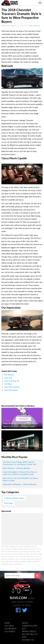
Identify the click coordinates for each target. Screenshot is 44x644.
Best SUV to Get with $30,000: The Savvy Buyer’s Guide (20, 479)
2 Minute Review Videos (14, 498)
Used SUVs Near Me (12, 381)
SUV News (8, 384)
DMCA (25, 623)
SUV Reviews (9, 375)
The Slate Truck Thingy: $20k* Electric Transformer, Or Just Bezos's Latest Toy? (20, 463)
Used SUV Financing (12, 387)
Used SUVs (8, 378)
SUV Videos (10, 631)
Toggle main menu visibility (41, 2)
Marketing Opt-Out (30, 627)
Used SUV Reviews (11, 390)
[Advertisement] (22, 529)
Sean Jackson (34, 25)
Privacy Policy (29, 631)
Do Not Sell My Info (30, 636)
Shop (7, 623)
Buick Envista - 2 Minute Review (16, 468)
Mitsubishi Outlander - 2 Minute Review (20, 484)
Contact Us (28, 640)
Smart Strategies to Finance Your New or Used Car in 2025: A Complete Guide (20, 473)
